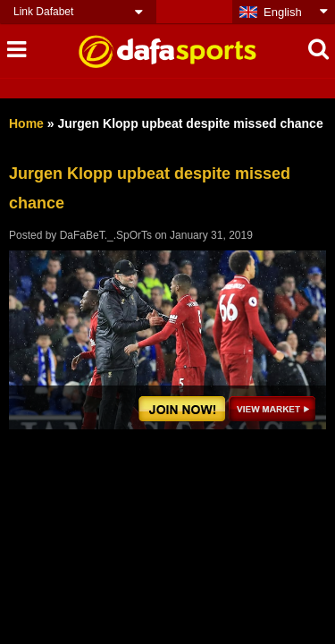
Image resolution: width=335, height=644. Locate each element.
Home (26, 123)
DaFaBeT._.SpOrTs (106, 235)
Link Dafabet (43, 12)
